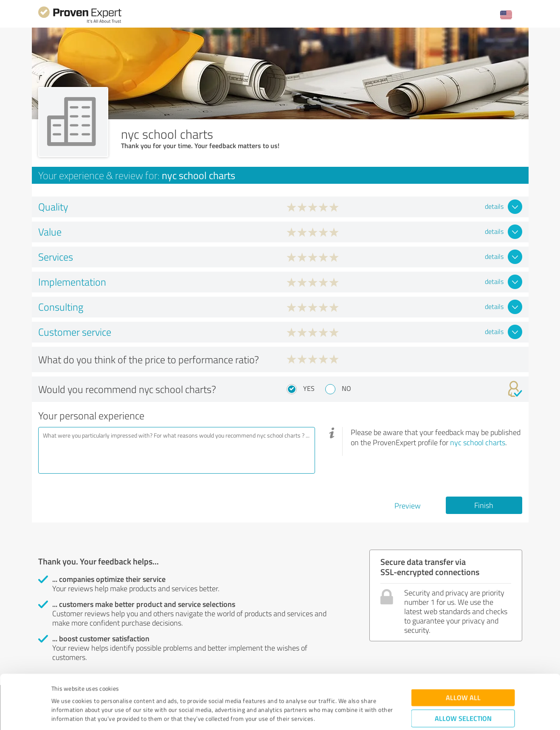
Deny (463, 698)
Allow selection (463, 672)
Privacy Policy (94, 690)
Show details (333, 714)
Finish (484, 505)
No (346, 388)
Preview (408, 505)
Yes (309, 388)
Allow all (463, 651)
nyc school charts (478, 442)
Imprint (61, 690)
